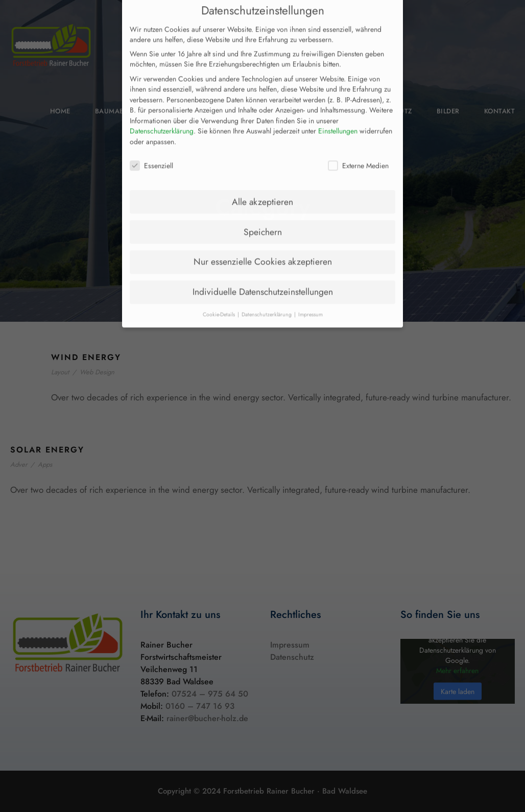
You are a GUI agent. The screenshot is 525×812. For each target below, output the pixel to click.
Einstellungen (338, 112)
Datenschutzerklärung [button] (267, 296)
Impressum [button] (311, 296)
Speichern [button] (263, 213)
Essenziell (151, 147)
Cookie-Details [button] (220, 296)
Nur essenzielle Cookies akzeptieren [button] (263, 243)
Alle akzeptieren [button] (262, 183)
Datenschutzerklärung (162, 112)
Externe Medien (358, 147)
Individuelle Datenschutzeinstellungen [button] (263, 273)
